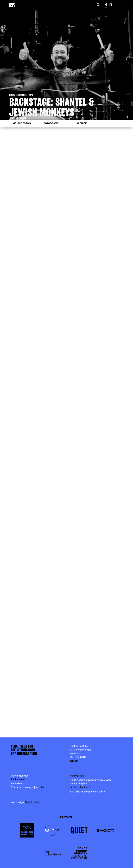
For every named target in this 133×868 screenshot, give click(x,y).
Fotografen (52, 123)
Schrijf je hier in (82, 787)
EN (111, 5)
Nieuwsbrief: (77, 776)
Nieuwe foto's (22, 123)
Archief (82, 123)
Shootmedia (32, 802)
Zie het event (18, 779)
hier (42, 787)
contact (74, 761)
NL (106, 5)
